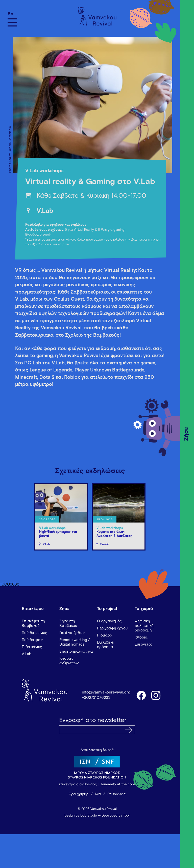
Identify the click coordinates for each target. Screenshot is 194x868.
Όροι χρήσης (79, 794)
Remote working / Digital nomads (75, 642)
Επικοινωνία (116, 794)
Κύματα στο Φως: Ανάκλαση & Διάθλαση (114, 534)
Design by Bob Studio (81, 816)
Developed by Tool (116, 816)
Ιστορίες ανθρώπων (69, 661)
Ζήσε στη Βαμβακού (68, 624)
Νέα (98, 794)
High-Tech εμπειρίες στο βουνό (58, 534)
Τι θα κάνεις (32, 647)
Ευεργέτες (143, 644)
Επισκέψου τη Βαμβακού (33, 624)
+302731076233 (96, 698)
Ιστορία (141, 637)
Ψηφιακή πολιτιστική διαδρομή (144, 626)
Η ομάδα (105, 635)
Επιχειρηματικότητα (76, 652)
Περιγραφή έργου (112, 628)
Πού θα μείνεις (34, 633)
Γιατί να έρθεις (72, 633)
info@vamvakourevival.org (106, 692)
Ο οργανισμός (109, 621)
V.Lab (45, 211)
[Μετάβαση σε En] (12, 14)
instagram (156, 695)
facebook (141, 695)
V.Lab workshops (44, 171)
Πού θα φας (32, 640)
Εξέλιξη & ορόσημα (105, 645)
